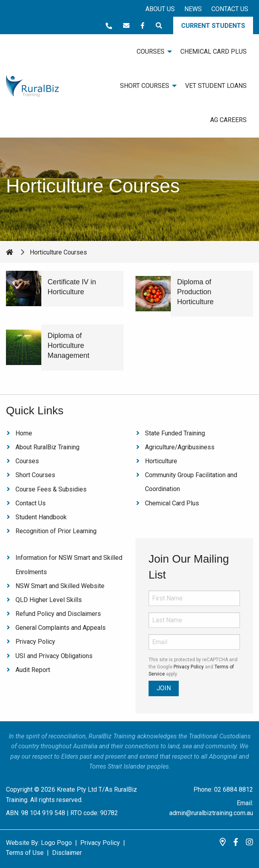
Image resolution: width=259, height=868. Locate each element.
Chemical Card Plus (172, 503)
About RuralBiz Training (47, 447)
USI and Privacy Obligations (54, 656)
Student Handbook (41, 517)
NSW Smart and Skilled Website (60, 586)
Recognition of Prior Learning (56, 531)
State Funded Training (175, 433)
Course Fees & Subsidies (51, 489)
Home (24, 433)
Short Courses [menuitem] (145, 86)
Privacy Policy (35, 642)
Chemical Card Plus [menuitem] (214, 51)
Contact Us (230, 9)
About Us (160, 9)
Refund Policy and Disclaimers (58, 614)
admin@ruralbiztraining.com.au (211, 813)
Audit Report (33, 670)
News (193, 9)
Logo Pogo (56, 843)
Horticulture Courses (58, 252)
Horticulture (161, 461)
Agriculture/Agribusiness (180, 447)
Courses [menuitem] (151, 51)
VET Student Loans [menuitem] (216, 86)
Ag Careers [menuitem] (228, 120)
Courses (27, 461)
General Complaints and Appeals (61, 628)
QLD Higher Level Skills (49, 600)
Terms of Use (25, 853)
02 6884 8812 (234, 789)
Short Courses (35, 475)
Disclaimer (67, 853)
